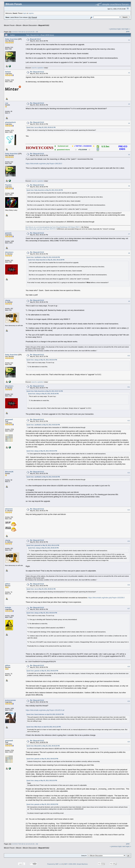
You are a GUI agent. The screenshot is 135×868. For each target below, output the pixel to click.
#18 (129, 667)
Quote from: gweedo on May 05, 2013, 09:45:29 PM (42, 671)
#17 (129, 609)
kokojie (8, 608)
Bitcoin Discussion (30, 25)
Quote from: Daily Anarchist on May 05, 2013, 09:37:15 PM (45, 391)
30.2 (30, 17)
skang (8, 300)
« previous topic (115, 29)
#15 (129, 541)
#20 (129, 742)
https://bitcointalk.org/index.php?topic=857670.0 (41, 229)
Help (16, 20)
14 (31, 32)
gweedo (8, 233)
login (25, 13)
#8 (129, 253)
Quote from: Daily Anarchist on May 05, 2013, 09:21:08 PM (45, 190)
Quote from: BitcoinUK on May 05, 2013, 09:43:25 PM (43, 746)
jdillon (8, 584)
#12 (129, 421)
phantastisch (10, 122)
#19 (129, 701)
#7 (129, 234)
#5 (129, 155)
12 (27, 32)
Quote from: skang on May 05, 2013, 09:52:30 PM (42, 781)
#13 (129, 473)
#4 (129, 123)
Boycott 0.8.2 (44, 25)
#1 (129, 40)
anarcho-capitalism (38, 68)
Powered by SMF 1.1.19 (55, 864)
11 (25, 32)
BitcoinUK (9, 472)
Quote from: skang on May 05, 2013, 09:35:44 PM (42, 360)
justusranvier (11, 700)
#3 (129, 104)
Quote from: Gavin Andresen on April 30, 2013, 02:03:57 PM (45, 714)
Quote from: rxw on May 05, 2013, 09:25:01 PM (41, 127)
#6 (129, 186)
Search (22, 20)
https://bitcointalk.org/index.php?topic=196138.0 (44, 164)
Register (34, 20)
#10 (129, 356)
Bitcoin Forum (9, 25)
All (37, 32)
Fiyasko (8, 185)
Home (10, 20)
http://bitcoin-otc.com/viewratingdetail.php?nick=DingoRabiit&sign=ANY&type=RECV (53, 227)
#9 (129, 301)
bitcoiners (9, 252)
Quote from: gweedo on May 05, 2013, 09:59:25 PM (42, 804)
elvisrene (9, 509)
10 (22, 32)
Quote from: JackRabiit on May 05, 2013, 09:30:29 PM (43, 257)
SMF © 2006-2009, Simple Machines (76, 864)
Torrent (34, 17)
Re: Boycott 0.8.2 (37, 72)
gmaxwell (9, 419)
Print (128, 31)
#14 (129, 510)
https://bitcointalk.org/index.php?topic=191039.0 (106, 598)
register (31, 13)
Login (27, 20)
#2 (129, 73)
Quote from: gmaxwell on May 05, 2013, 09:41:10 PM (43, 545)
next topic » (126, 29)
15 (33, 32)
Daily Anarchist (11, 39)
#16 (129, 585)
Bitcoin (19, 25)
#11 (129, 387)
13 (29, 32)
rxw (7, 103)
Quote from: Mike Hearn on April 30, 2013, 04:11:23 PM (44, 727)
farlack (8, 72)
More (40, 20)
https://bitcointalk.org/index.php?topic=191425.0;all (45, 710)
